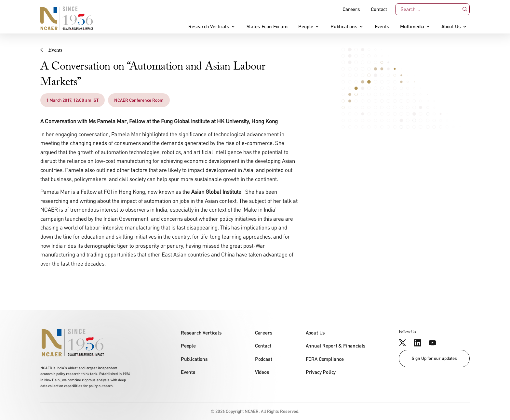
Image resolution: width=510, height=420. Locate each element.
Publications (344, 26)
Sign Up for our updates (434, 358)
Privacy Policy (321, 372)
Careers (351, 9)
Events (382, 26)
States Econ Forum (267, 26)
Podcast (264, 359)
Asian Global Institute (216, 192)
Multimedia (412, 26)
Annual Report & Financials (336, 346)
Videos (262, 372)
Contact (379, 9)
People (306, 26)
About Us (451, 26)
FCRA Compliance (325, 359)
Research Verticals (209, 26)
